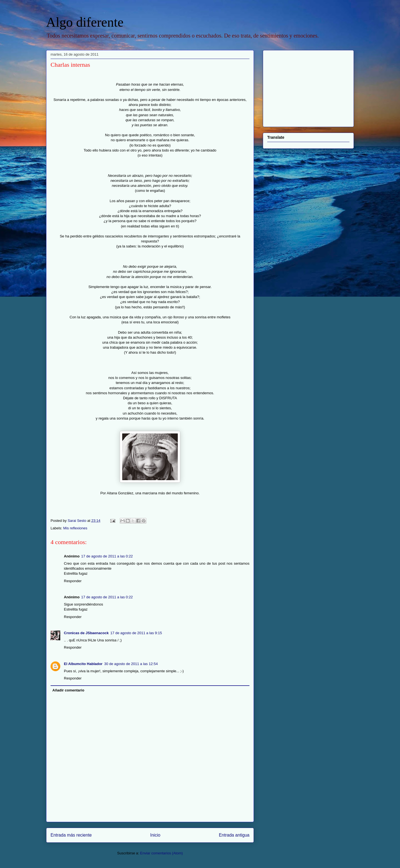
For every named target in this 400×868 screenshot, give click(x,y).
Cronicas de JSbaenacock (86, 633)
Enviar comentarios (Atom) (161, 853)
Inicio (155, 835)
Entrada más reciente (71, 835)
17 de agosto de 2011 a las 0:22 (107, 556)
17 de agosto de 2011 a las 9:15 (136, 633)
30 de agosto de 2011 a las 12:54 (131, 664)
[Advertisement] (302, 87)
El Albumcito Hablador (83, 664)
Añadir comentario (68, 690)
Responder (73, 581)
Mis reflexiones (75, 528)
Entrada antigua (234, 835)
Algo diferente (85, 22)
